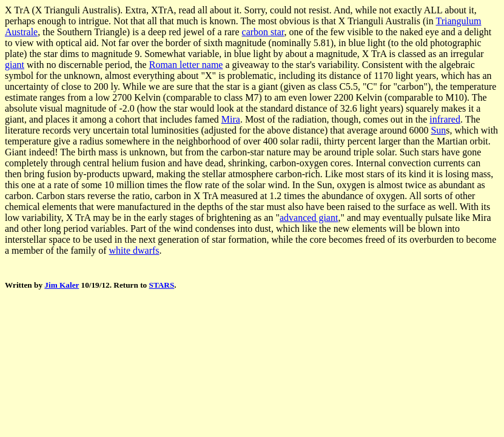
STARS (162, 285)
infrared (445, 119)
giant (15, 65)
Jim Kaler (62, 285)
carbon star (263, 32)
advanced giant (309, 218)
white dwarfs (134, 250)
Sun (438, 130)
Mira (231, 119)
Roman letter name (186, 65)
